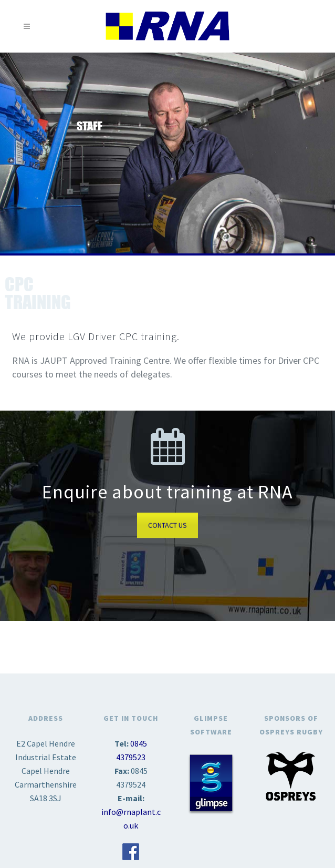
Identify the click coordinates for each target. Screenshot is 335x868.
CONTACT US (167, 525)
